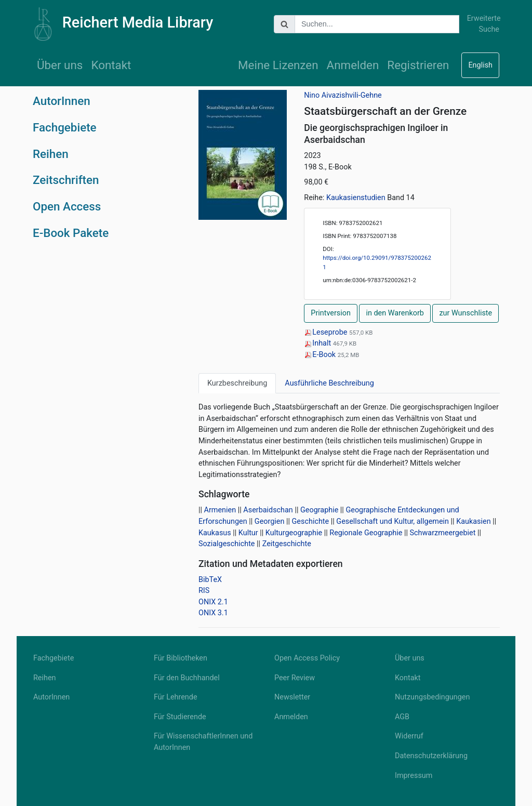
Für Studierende (180, 717)
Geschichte (311, 521)
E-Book (321, 355)
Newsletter (292, 697)
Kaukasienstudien (356, 198)
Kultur (248, 533)
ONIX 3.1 (213, 613)
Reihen (51, 154)
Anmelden (353, 65)
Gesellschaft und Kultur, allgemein (393, 521)
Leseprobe (327, 332)
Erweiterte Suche (483, 24)
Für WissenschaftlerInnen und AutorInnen (203, 742)
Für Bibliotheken (181, 658)
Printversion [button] (331, 313)
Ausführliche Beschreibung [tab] (329, 383)
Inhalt (318, 343)
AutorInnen (62, 101)
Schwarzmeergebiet (443, 533)
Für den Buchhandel (187, 678)
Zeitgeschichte (287, 544)
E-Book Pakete (71, 233)
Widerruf (409, 736)
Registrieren (418, 65)
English (480, 65)
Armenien (220, 510)
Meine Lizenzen (278, 65)
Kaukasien (473, 521)
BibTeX (210, 580)
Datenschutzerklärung (431, 756)
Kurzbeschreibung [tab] (237, 383)
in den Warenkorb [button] (395, 313)
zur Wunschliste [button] (465, 313)
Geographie (319, 510)
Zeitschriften (66, 180)
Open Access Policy (307, 658)
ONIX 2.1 (213, 602)
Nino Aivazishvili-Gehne (343, 95)
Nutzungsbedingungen (432, 697)
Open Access (67, 206)
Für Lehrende (176, 697)
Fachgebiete (65, 127)
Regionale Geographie (366, 533)
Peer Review (295, 678)
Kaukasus (215, 533)
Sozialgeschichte (227, 544)
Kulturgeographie (294, 533)
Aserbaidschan (268, 510)
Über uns (60, 65)
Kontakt (111, 65)
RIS (204, 591)
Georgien (270, 521)
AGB (402, 717)
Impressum (414, 776)
